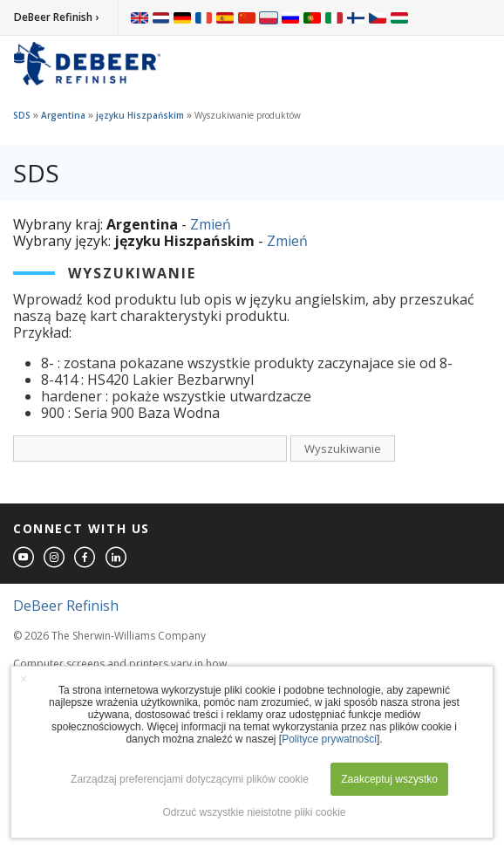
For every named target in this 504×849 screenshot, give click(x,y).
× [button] (24, 679)
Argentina (63, 115)
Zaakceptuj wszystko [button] (389, 779)
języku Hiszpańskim (140, 115)
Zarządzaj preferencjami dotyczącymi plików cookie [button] (190, 779)
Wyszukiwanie (343, 448)
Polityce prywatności (329, 739)
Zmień (211, 224)
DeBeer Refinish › (56, 17)
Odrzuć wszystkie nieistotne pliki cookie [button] (254, 812)
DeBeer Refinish (66, 606)
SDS (22, 115)
